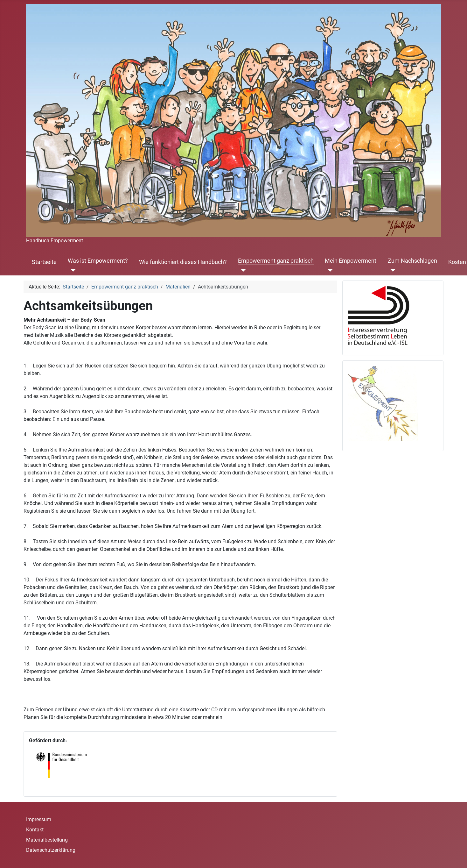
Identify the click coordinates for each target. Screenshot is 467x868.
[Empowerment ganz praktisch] (242, 270)
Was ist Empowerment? (98, 261)
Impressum (39, 819)
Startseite (44, 262)
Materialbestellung (47, 840)
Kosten (457, 262)
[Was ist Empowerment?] (72, 270)
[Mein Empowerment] (329, 270)
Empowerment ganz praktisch (276, 261)
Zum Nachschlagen (412, 261)
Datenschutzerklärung (51, 850)
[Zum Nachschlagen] (392, 270)
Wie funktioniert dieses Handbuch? (183, 262)
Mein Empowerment (351, 261)
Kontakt (35, 830)
